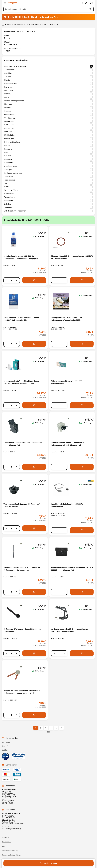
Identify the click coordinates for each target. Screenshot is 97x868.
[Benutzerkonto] (86, 3)
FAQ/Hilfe (5, 746)
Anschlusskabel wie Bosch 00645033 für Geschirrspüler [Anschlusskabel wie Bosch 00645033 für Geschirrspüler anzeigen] (67, 505)
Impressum (6, 837)
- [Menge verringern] (7, 280)
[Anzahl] (11, 280)
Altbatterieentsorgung (10, 851)
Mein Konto (6, 742)
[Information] (82, 3)
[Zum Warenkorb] (91, 3)
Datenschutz (7, 842)
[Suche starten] (90, 9)
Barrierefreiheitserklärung (12, 855)
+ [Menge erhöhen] (16, 280)
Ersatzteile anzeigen (48, 863)
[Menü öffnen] (5, 3)
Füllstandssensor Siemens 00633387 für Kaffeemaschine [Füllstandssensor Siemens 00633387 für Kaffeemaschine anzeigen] (67, 382)
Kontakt (5, 750)
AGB (3, 846)
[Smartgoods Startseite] (12, 3)
